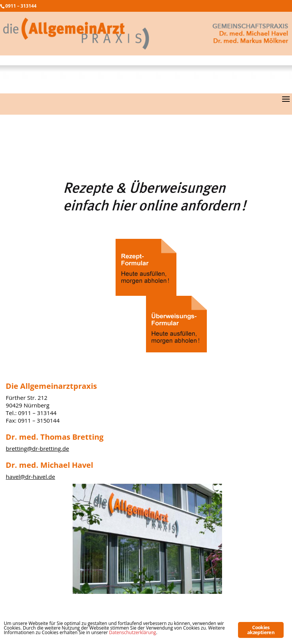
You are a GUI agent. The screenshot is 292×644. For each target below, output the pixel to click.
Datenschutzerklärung (133, 632)
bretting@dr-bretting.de (37, 448)
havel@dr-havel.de (30, 477)
